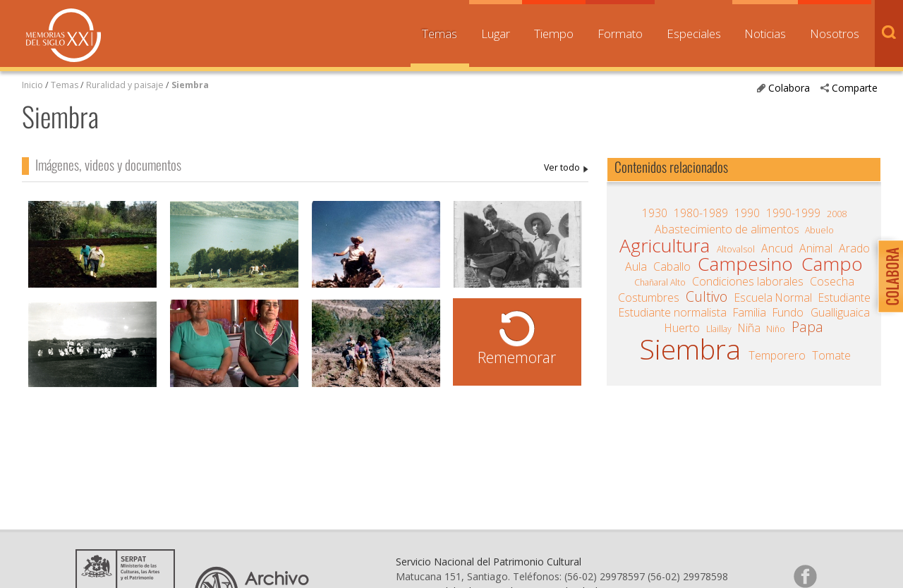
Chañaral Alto (660, 282)
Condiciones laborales (748, 281)
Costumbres (649, 298)
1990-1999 (793, 213)
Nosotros (835, 33)
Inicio (32, 85)
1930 (655, 213)
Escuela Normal (773, 298)
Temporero (777, 355)
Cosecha (832, 281)
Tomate (831, 355)
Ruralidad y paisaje (125, 85)
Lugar (496, 33)
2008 (837, 214)
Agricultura (665, 245)
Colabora (789, 88)
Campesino (745, 264)
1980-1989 (701, 213)
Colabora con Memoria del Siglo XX (887, 276)
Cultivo (707, 297)
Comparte (855, 88)
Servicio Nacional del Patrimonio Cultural (489, 562)
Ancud (777, 248)
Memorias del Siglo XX (63, 35)
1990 (747, 213)
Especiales (694, 33)
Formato (620, 33)
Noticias (765, 33)
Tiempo (554, 33)
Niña (749, 328)
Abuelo (819, 230)
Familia (750, 312)
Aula (636, 267)
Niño (776, 329)
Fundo (788, 312)
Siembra (190, 85)
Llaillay (719, 329)
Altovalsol (736, 249)
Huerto (682, 328)
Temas (440, 33)
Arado (854, 248)
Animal (816, 248)
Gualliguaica (840, 312)
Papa (807, 327)
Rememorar (517, 357)
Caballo (672, 267)
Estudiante (844, 298)
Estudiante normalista (673, 312)
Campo (832, 264)
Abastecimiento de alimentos (727, 229)
